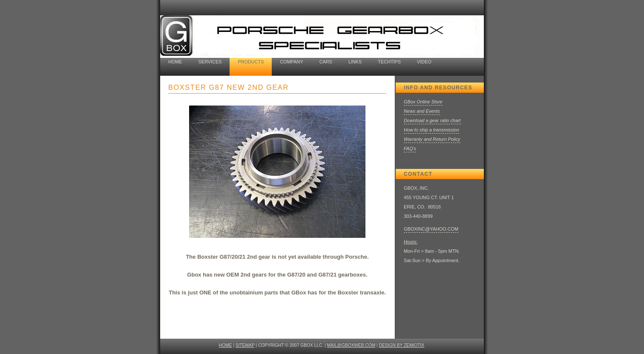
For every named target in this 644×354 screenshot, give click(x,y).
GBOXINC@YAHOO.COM (431, 229)
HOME (226, 345)
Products (251, 62)
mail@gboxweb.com (351, 345)
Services (210, 62)
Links (355, 62)
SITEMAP (245, 345)
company (291, 62)
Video (424, 62)
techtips (389, 62)
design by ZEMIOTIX (402, 345)
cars (326, 62)
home (175, 62)
